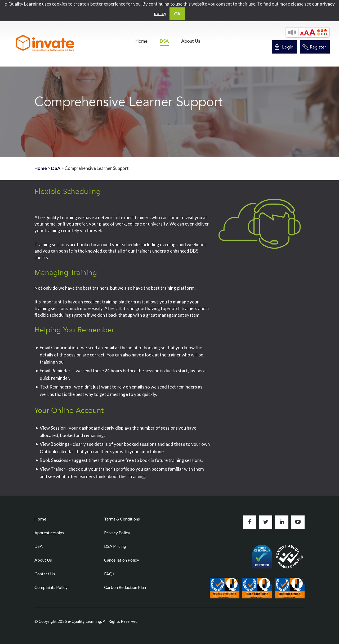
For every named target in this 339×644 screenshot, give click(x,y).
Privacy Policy (117, 533)
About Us (191, 41)
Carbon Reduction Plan (125, 587)
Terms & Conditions (122, 519)
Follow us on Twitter (266, 522)
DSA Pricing (115, 546)
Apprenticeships (49, 533)
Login (288, 47)
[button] (308, 32)
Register (318, 47)
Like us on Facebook (249, 522)
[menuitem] (141, 41)
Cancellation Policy (122, 560)
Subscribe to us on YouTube (298, 522)
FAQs (109, 574)
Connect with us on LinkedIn (282, 522)
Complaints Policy (51, 587)
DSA (164, 42)
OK (177, 14)
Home (141, 41)
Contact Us (45, 574)
